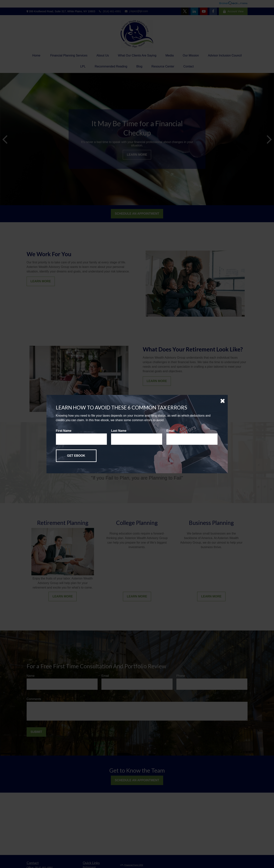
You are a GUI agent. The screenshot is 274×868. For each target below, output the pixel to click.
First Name (64, 431)
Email (170, 431)
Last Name (119, 431)
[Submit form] (76, 456)
